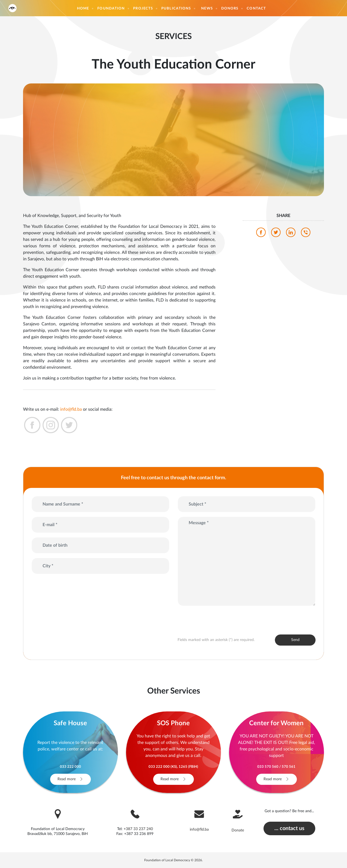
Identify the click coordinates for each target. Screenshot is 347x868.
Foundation (111, 9)
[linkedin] (291, 234)
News (207, 9)
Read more (70, 779)
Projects (143, 9)
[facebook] (261, 234)
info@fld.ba (71, 409)
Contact (256, 9)
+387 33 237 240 (138, 829)
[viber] (306, 234)
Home (83, 9)
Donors (230, 9)
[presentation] (209, 618)
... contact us (289, 828)
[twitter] (276, 234)
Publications (176, 9)
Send (295, 640)
